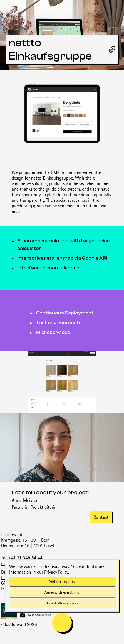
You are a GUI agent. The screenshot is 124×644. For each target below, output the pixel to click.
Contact (101, 517)
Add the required (62, 581)
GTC (5, 583)
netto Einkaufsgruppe (52, 178)
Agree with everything (62, 592)
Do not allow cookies (62, 603)
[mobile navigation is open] (62, 623)
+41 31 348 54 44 (25, 558)
